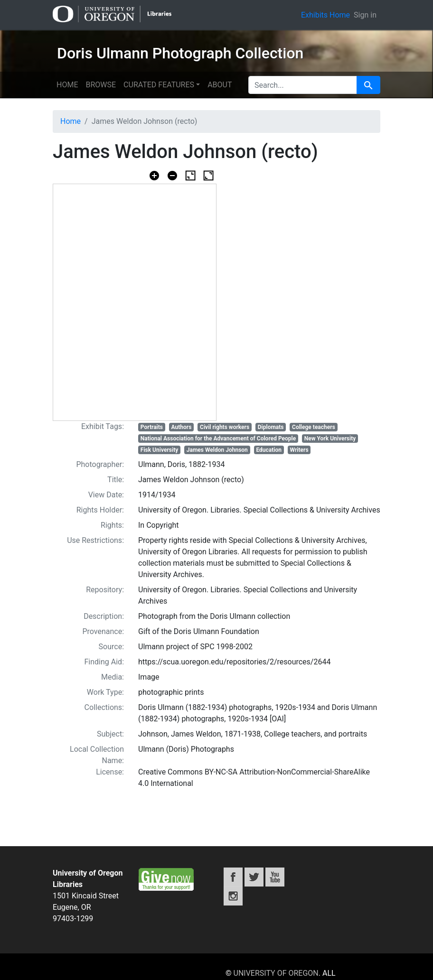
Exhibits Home (325, 15)
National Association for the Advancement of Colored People (218, 439)
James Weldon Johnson (217, 450)
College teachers (314, 427)
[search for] (303, 85)
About (220, 85)
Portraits (152, 427)
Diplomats (271, 427)
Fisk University (159, 450)
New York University (330, 439)
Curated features (159, 85)
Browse (101, 85)
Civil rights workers (225, 427)
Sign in (365, 15)
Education (269, 450)
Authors (182, 427)
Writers (299, 450)
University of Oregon (276, 973)
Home (67, 85)
